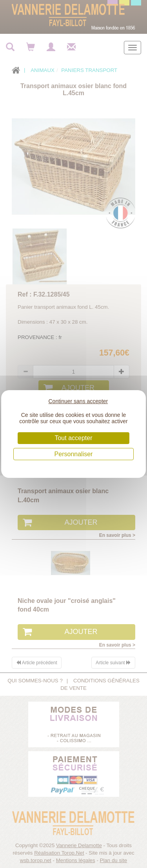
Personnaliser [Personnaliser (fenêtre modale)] (74, 454)
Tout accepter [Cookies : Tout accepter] (73, 438)
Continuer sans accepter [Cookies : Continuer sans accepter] (78, 401)
